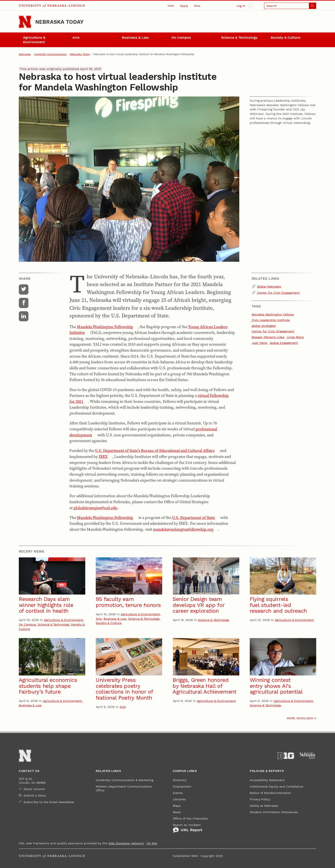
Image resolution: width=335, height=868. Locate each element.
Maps (177, 806)
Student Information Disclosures (274, 812)
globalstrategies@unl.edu (95, 508)
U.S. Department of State (194, 518)
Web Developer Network (126, 843)
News (177, 812)
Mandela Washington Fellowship (105, 327)
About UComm (34, 789)
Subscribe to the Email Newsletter (49, 802)
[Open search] (290, 6)
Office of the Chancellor (191, 818)
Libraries (179, 799)
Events (178, 793)
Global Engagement (284, 343)
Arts (76, 38)
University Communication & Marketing (124, 780)
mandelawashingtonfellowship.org (183, 529)
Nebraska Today (59, 22)
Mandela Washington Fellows (273, 314)
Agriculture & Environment (34, 40)
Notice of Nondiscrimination (270, 793)
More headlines (300, 718)
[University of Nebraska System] (308, 756)
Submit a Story (35, 795)
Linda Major (295, 337)
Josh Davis (259, 343)
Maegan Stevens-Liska (268, 337)
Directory (180, 780)
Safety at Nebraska (264, 806)
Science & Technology (239, 38)
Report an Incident (188, 828)
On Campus (181, 38)
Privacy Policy (260, 799)
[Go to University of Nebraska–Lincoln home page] (25, 22)
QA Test (152, 843)
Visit (171, 6)
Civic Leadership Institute (271, 320)
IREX (103, 457)
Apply (184, 6)
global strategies (264, 326)
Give (197, 6)
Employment (182, 786)
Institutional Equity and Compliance (276, 786)
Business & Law (135, 38)
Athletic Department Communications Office (124, 788)
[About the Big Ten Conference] (286, 756)
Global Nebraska (269, 286)
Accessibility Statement (267, 780)
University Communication (50, 54)
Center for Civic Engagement (278, 293)
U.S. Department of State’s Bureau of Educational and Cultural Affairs (155, 451)
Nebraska (25, 54)
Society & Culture (285, 38)
